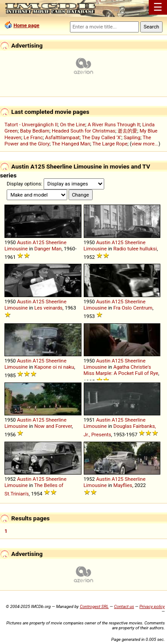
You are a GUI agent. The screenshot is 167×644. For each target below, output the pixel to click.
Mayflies (123, 485)
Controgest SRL (94, 606)
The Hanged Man (71, 144)
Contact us (124, 606)
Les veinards (48, 308)
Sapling (132, 137)
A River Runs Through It (114, 125)
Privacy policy (152, 606)
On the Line (73, 125)
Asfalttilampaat (62, 137)
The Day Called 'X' (102, 137)
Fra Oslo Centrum (133, 308)
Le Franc (33, 137)
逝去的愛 (127, 131)
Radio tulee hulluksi (135, 249)
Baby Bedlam (35, 131)
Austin (24, 242)
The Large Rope (110, 144)
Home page (26, 25)
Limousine (16, 249)
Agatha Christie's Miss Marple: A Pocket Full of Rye (121, 370)
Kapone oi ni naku (54, 367)
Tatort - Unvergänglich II (31, 125)
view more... (145, 144)
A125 (39, 242)
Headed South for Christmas (83, 131)
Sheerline (56, 242)
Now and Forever (53, 426)
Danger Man (48, 249)
